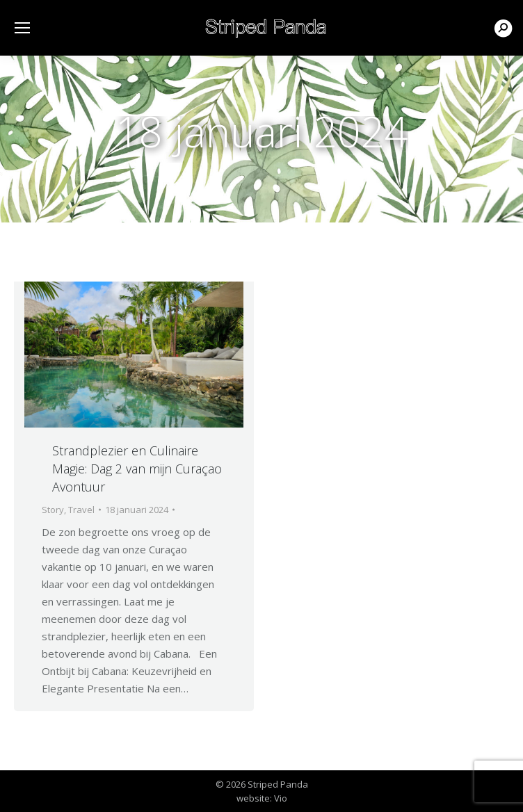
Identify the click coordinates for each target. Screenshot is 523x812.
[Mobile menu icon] (22, 28)
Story (53, 510)
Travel (81, 510)
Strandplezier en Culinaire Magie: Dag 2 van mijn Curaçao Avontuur (137, 469)
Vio (281, 798)
